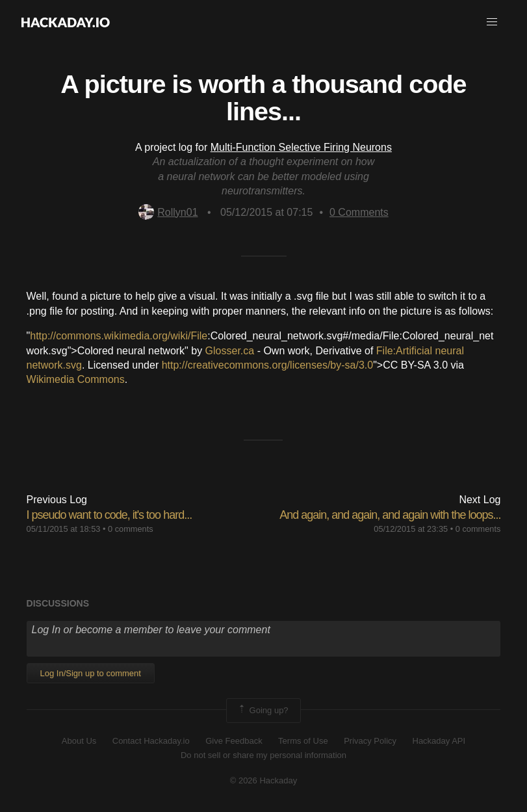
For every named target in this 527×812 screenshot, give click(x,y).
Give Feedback (234, 741)
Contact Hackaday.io (151, 741)
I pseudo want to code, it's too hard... (109, 515)
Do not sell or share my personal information (263, 755)
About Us (79, 741)
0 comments (131, 529)
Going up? (263, 711)
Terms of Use (303, 741)
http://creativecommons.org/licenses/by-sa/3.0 (267, 365)
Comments (359, 212)
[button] (492, 22)
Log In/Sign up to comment (91, 673)
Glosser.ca (230, 351)
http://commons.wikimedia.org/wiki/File (119, 336)
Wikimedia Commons (76, 379)
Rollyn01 (168, 212)
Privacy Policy (370, 741)
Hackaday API (439, 741)
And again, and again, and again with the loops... (390, 515)
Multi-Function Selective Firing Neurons (301, 147)
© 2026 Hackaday (264, 780)
